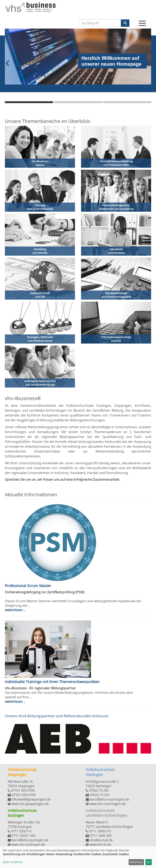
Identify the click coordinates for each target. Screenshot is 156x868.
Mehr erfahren (13, 862)
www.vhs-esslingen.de (26, 845)
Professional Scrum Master (28, 586)
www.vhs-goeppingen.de (28, 804)
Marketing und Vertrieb (40, 251)
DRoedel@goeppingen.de (29, 799)
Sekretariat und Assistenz (116, 251)
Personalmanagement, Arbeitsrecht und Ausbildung (116, 207)
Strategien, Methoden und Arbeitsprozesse (40, 339)
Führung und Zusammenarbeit (40, 207)
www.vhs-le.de (98, 845)
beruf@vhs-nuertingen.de (107, 799)
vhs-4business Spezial (40, 163)
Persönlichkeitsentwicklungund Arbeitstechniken (116, 163)
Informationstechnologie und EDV (116, 339)
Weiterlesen (14, 610)
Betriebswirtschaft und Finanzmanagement (116, 295)
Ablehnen (136, 862)
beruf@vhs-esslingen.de (28, 840)
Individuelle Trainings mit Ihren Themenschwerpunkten (52, 682)
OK (148, 862)
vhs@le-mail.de (99, 840)
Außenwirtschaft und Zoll (40, 295)
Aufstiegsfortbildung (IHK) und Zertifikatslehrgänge (40, 383)
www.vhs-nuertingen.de (106, 804)
